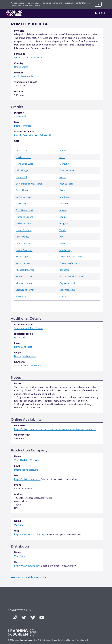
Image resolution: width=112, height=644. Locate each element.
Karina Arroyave (24, 250)
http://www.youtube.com (27, 566)
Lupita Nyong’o (24, 157)
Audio (17, 76)
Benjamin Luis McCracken (29, 184)
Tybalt (63, 230)
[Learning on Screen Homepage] (14, 13)
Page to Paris (66, 184)
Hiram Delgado (24, 230)
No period (19, 337)
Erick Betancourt (24, 210)
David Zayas (22, 203)
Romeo (63, 150)
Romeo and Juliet (23, 347)
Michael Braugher (25, 270)
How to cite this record (28, 577)
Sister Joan (65, 257)
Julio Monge (22, 170)
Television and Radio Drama (29, 328)
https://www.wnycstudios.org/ (30, 534)
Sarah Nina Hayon (25, 290)
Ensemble (65, 263)
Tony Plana (21, 296)
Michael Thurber (23, 126)
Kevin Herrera (23, 263)
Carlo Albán (22, 190)
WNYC (19, 525)
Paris (62, 237)
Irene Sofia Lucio (24, 164)
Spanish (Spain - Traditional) (28, 57)
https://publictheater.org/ (27, 479)
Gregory (64, 223)
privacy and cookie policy (29, 6)
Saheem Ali (20, 116)
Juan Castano (23, 150)
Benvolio (64, 190)
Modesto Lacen (24, 277)
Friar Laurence (67, 170)
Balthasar (64, 270)
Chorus (63, 296)
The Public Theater (28, 460)
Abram (63, 210)
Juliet (62, 157)
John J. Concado (24, 243)
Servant (75, 263)
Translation (20, 365)
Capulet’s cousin (68, 283)
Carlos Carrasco (24, 197)
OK (98, 4)
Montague (65, 197)
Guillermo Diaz (23, 223)
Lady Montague (67, 290)
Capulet (63, 217)
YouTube (20, 556)
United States (21, 67)
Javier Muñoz (22, 237)
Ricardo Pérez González (26, 135)
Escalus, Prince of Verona (72, 277)
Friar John (77, 257)
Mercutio (64, 164)
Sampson (64, 203)
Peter (62, 243)
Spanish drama (34, 365)
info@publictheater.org (26, 470)
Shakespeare (29, 356)
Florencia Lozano (25, 217)
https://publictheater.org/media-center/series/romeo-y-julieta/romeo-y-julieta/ (55, 429)
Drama (18, 356)
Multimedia (27, 76)
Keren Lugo (22, 257)
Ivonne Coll (22, 177)
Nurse (63, 177)
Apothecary (65, 250)
